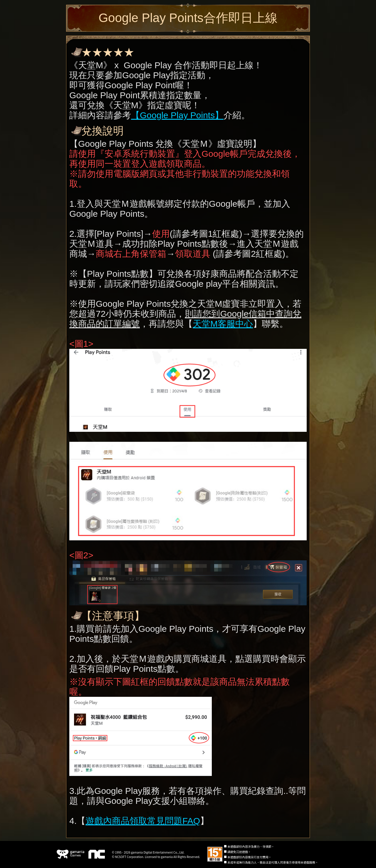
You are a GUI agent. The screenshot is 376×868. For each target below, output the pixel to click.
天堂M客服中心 (223, 324)
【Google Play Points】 (177, 115)
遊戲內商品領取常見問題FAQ (143, 821)
